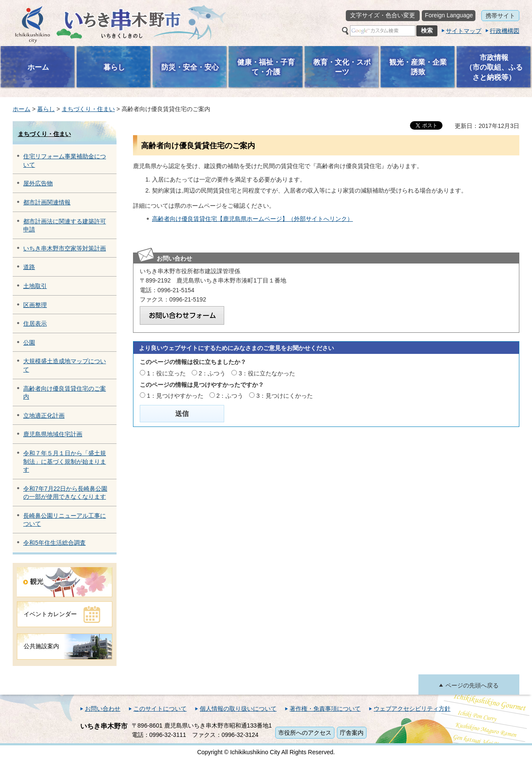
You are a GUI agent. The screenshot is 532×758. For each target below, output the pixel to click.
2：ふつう (212, 373)
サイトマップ (464, 31)
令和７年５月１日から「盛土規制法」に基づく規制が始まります (65, 461)
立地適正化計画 (44, 416)
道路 (29, 267)
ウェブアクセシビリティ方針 (412, 709)
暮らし (46, 109)
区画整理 (35, 305)
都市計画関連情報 (47, 202)
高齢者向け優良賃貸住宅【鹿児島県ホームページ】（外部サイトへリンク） (252, 219)
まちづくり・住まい (88, 109)
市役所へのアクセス (305, 733)
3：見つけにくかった (285, 396)
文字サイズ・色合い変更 (383, 15)
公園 (29, 342)
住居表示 (35, 323)
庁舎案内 (352, 733)
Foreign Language (449, 15)
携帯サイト (500, 16)
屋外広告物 (38, 183)
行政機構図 (505, 31)
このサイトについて (160, 709)
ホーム (22, 109)
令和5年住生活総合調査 (54, 543)
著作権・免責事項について (325, 709)
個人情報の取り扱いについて (238, 709)
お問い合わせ (103, 709)
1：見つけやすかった (175, 396)
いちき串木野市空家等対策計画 (65, 248)
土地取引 (35, 286)
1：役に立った (166, 373)
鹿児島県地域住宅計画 (53, 434)
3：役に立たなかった (267, 373)
